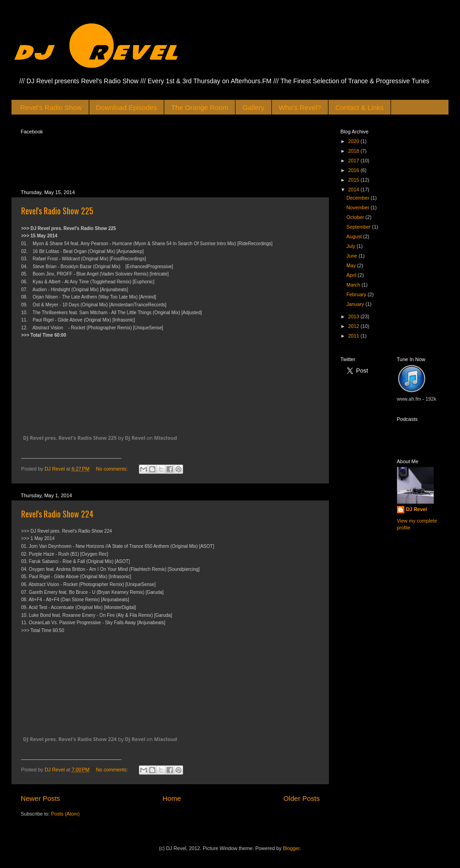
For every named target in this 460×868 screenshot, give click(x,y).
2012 (354, 326)
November (359, 207)
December (359, 198)
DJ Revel (417, 509)
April (352, 275)
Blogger (291, 851)
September (359, 227)
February (357, 294)
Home (172, 801)
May (352, 265)
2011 (354, 336)
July (351, 246)
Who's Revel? (300, 107)
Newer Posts (40, 801)
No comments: (112, 469)
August (355, 236)
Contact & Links (359, 107)
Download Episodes (127, 107)
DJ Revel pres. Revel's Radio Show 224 (70, 741)
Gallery (253, 107)
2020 (354, 141)
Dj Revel (135, 438)
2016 (354, 170)
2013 (354, 316)
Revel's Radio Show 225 (57, 211)
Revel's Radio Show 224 (57, 514)
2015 (354, 180)
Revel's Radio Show (51, 107)
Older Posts (302, 801)
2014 (354, 190)
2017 (354, 161)
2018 (354, 151)
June (352, 256)
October (356, 217)
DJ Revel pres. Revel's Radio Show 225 (70, 438)
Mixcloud (166, 438)
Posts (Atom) (65, 816)
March (354, 285)
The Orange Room (200, 107)
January (356, 304)
